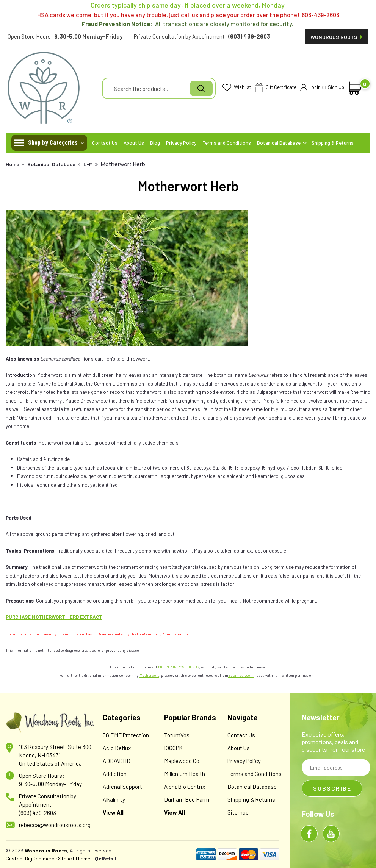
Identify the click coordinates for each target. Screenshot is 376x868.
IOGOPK (173, 748)
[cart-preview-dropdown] (356, 88)
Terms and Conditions (227, 143)
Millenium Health (185, 774)
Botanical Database (282, 143)
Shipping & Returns (333, 143)
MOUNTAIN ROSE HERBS (179, 667)
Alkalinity (114, 799)
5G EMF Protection (126, 735)
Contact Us (105, 143)
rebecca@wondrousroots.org (55, 825)
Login (310, 88)
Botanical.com (241, 675)
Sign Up (336, 87)
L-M (88, 164)
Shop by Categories (53, 142)
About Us (134, 143)
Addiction (115, 774)
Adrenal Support (122, 787)
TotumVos (177, 735)
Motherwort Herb (123, 164)
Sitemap (238, 812)
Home (13, 164)
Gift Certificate (276, 88)
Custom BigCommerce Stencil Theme (48, 858)
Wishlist (237, 88)
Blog (155, 143)
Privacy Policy (181, 143)
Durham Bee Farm (187, 799)
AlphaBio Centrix (185, 787)
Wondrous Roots (337, 37)
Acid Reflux (117, 748)
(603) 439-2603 (38, 813)
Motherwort (149, 675)
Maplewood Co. (182, 761)
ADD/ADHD (117, 761)
